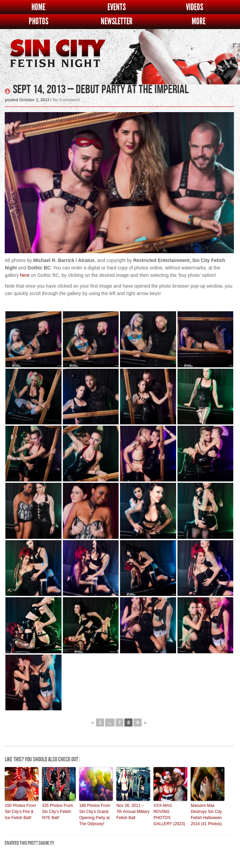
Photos (39, 21)
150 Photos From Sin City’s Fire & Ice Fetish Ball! (20, 812)
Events (117, 7)
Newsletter (117, 21)
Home (38, 7)
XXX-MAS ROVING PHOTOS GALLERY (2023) (169, 815)
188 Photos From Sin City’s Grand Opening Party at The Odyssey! (95, 815)
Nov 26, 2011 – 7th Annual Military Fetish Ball (133, 812)
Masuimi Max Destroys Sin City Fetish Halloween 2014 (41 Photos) (206, 815)
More (199, 21)
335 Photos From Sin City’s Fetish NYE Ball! (57, 812)
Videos (195, 7)
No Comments (66, 100)
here (25, 275)
